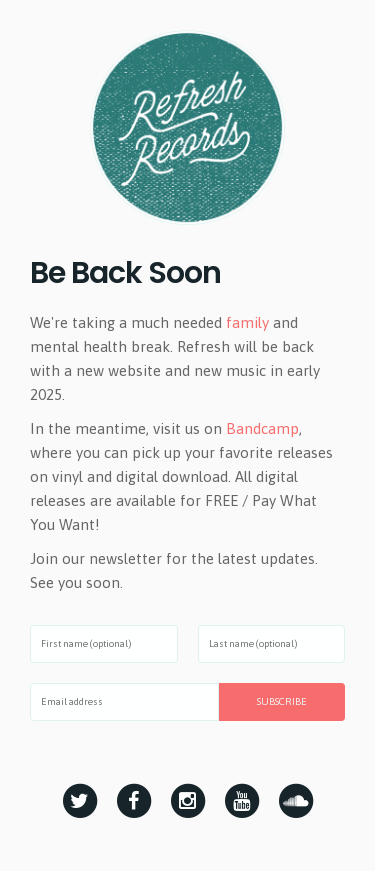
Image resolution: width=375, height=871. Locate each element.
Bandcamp (262, 428)
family (247, 322)
